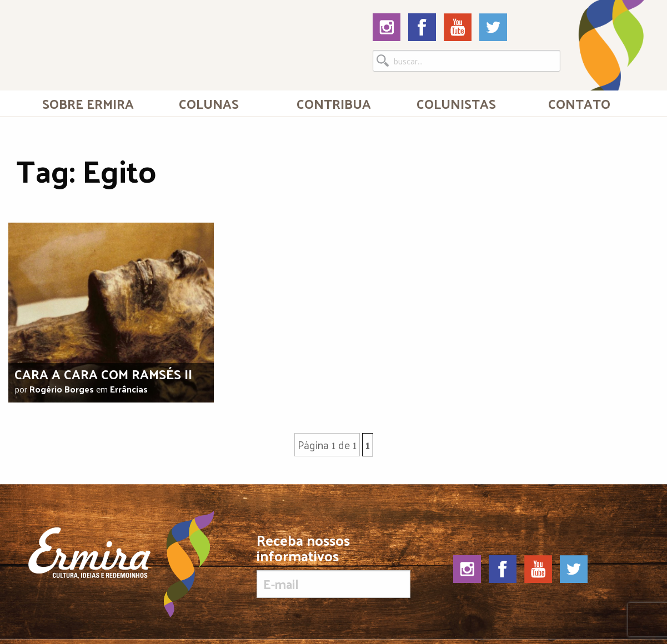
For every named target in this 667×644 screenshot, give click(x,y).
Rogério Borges (62, 389)
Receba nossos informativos (334, 565)
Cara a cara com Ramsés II (103, 374)
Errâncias (129, 389)
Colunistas (456, 103)
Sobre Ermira (88, 103)
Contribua (334, 103)
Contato (579, 103)
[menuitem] (88, 103)
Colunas (209, 103)
